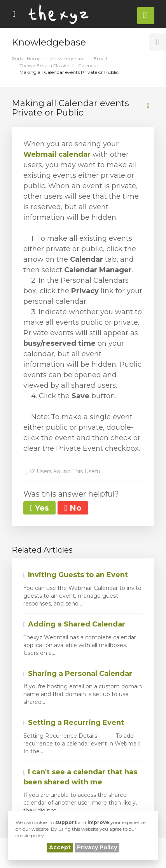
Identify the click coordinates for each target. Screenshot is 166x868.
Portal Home (26, 59)
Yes (39, 508)
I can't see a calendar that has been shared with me (80, 777)
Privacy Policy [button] (97, 847)
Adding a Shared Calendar (74, 624)
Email (100, 59)
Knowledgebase (67, 59)
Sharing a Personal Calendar (78, 674)
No (73, 508)
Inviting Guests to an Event (76, 575)
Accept (60, 847)
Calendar (88, 66)
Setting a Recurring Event (74, 723)
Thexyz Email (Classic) (44, 66)
